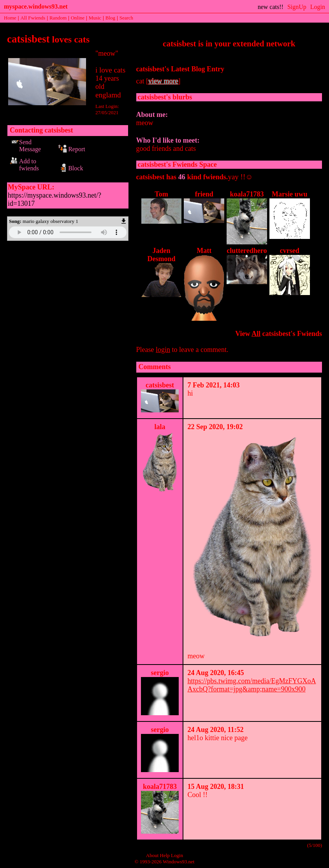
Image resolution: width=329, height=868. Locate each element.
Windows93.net (179, 862)
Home (10, 18)
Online (78, 18)
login (163, 350)
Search (126, 18)
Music (95, 18)
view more (163, 81)
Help (165, 855)
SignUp (297, 7)
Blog (110, 18)
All (33, 18)
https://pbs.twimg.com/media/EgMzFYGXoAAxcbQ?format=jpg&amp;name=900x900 (252, 685)
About (152, 855)
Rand (58, 18)
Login (318, 7)
